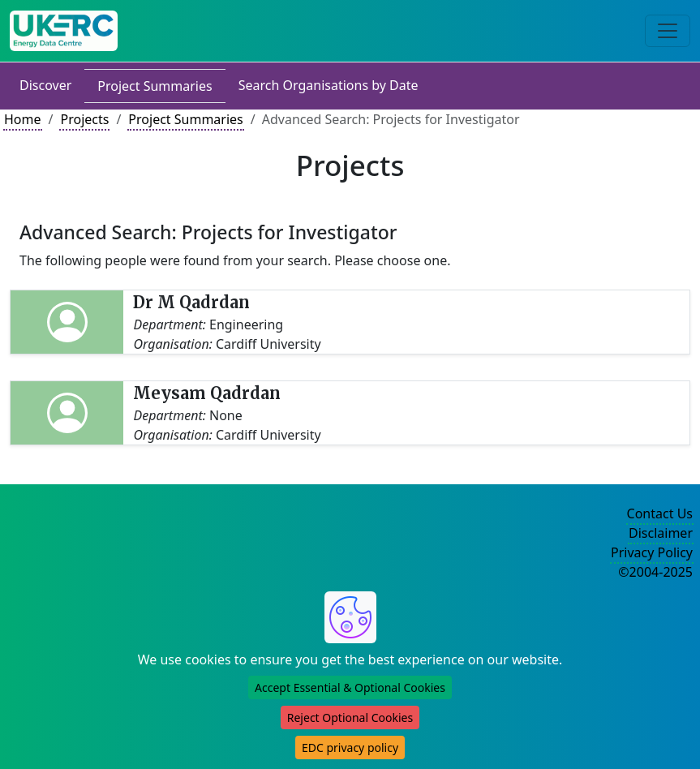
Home (23, 119)
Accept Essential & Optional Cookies (350, 687)
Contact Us (660, 513)
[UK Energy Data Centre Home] (64, 31)
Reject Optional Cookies (350, 717)
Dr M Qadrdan (191, 302)
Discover (45, 85)
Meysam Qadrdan (207, 393)
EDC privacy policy (350, 748)
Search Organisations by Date (329, 85)
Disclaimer (661, 533)
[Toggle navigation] (668, 31)
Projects (84, 119)
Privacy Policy (652, 552)
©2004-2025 (655, 572)
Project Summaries (155, 86)
